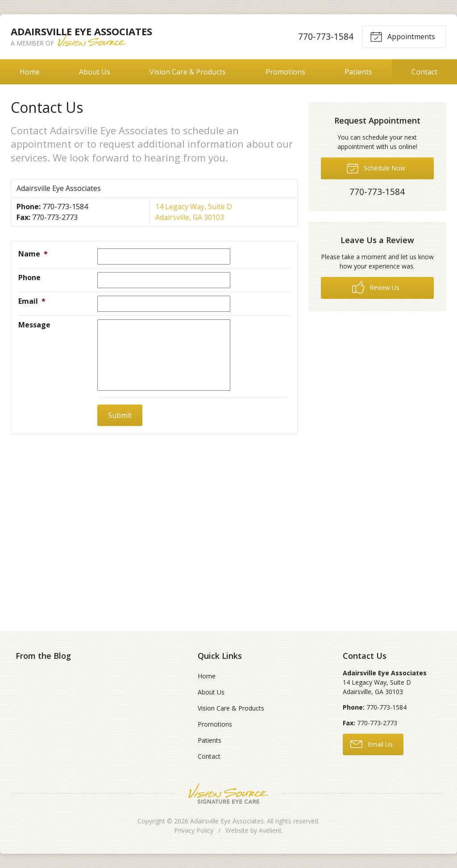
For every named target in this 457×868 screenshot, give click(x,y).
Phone (29, 277)
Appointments (403, 36)
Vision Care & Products (188, 72)
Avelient (270, 830)
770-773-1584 (326, 36)
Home (30, 72)
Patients (358, 72)
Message (34, 325)
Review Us (376, 287)
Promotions (285, 72)
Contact (424, 72)
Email (32, 301)
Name (33, 254)
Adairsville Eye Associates (227, 821)
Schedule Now (376, 168)
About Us (95, 72)
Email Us (372, 744)
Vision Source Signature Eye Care (228, 793)
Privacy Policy (194, 830)
